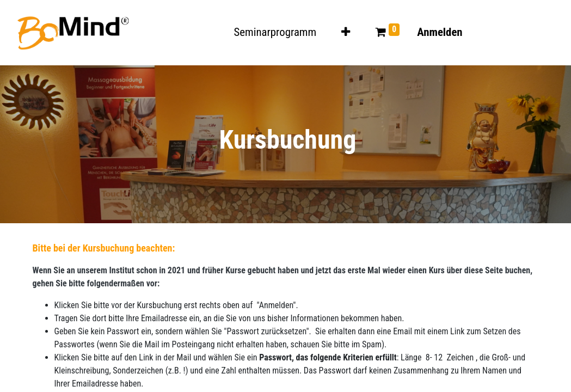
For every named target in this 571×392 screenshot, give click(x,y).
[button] (346, 32)
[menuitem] (275, 32)
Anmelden (440, 32)
